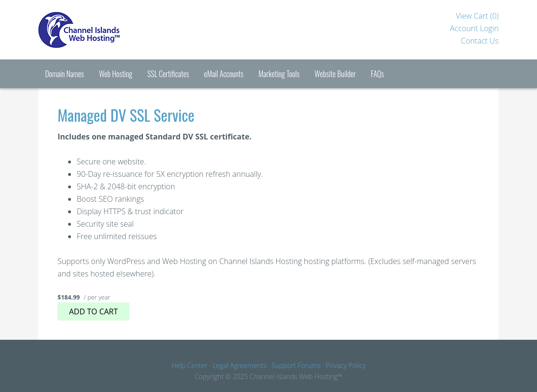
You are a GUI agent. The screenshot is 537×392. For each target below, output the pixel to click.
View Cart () (477, 16)
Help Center (189, 365)
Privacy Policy (345, 365)
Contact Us (480, 41)
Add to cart (93, 311)
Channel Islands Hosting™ (110, 30)
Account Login (474, 28)
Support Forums (296, 365)
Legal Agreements (239, 365)
